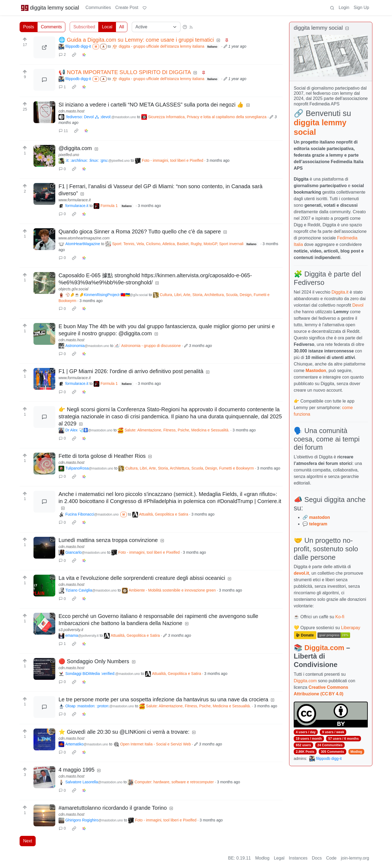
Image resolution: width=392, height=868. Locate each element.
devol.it (301, 573)
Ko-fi (340, 617)
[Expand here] (44, 112)
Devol (358, 305)
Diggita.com (324, 648)
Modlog (356, 752)
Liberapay (351, 628)
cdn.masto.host (71, 111)
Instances (298, 858)
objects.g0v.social (73, 289)
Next (28, 841)
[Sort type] (156, 27)
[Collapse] (347, 28)
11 (63, 131)
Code (331, 858)
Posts (29, 27)
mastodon (319, 517)
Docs (317, 858)
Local (107, 27)
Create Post (127, 7)
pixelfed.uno (69, 155)
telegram (318, 524)
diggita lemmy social (50, 8)
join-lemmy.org (355, 858)
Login (344, 7)
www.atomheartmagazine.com (84, 238)
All (122, 27)
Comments (51, 27)
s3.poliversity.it (71, 630)
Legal (279, 858)
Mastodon (316, 371)
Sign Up (361, 7)
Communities (98, 7)
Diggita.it (340, 292)
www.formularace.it (75, 200)
